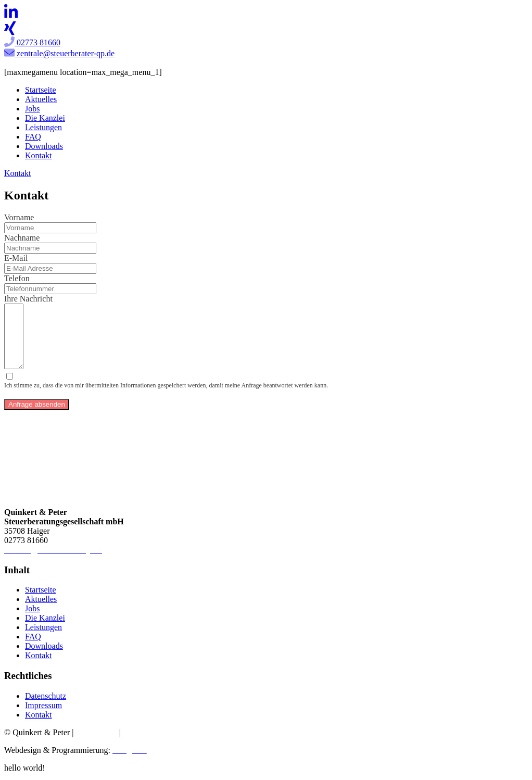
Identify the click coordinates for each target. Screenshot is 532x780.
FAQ (33, 137)
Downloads (44, 146)
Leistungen (43, 127)
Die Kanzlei (45, 118)
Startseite (41, 90)
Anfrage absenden (37, 407)
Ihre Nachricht (28, 299)
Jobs (32, 109)
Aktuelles (41, 99)
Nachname (22, 238)
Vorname (19, 217)
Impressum (43, 708)
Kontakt (39, 155)
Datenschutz (46, 699)
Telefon (17, 278)
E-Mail (16, 258)
